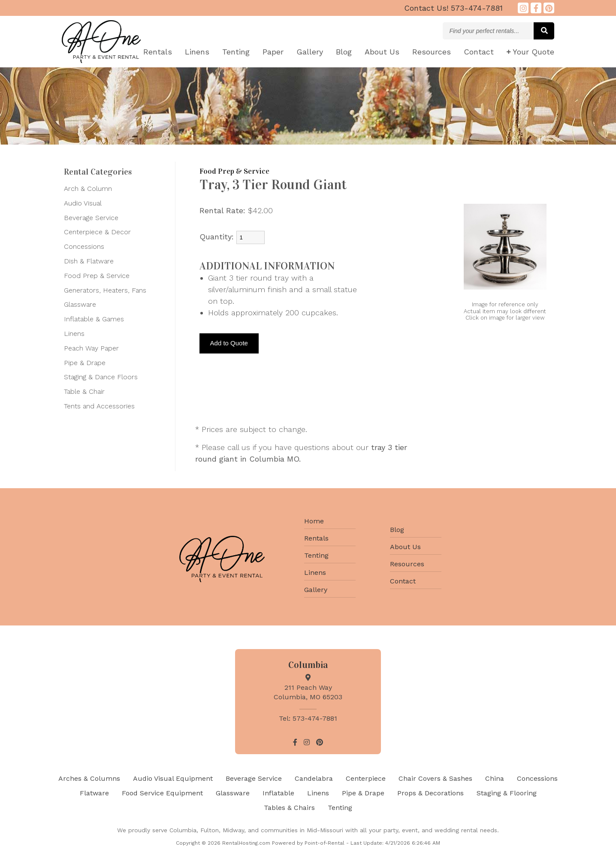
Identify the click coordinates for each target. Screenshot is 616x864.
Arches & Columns (89, 778)
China (495, 778)
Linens (197, 52)
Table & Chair (84, 391)
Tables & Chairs (289, 808)
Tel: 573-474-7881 (308, 718)
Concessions (84, 246)
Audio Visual (83, 203)
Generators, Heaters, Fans (105, 290)
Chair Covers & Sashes (435, 778)
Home (314, 521)
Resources (432, 52)
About (382, 52)
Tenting (236, 52)
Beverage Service (91, 218)
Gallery (310, 52)
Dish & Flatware (89, 261)
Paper (273, 52)
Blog (344, 52)
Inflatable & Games (94, 319)
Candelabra (314, 778)
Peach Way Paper (91, 348)
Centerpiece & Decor (97, 232)
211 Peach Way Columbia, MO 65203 (308, 687)
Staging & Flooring (507, 793)
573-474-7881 (453, 8)
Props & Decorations (430, 793)
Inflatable (278, 793)
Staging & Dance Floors (101, 377)
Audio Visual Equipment (173, 778)
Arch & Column (88, 189)
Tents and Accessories (99, 406)
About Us (405, 547)
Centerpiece (366, 778)
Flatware (94, 793)
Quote (530, 52)
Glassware (80, 304)
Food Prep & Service (97, 276)
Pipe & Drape (85, 363)
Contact (479, 52)
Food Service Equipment (162, 793)
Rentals (158, 52)
